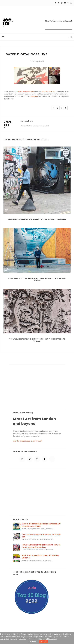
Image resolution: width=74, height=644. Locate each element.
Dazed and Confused (25, 91)
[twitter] (55, 3)
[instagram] (62, 3)
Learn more (32, 642)
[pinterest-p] (59, 3)
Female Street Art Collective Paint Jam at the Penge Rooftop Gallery (41, 546)
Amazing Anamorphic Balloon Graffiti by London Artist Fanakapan (37, 219)
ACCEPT (43, 642)
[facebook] (68, 3)
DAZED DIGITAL (49, 91)
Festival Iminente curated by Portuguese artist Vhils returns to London (37, 340)
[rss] (71, 3)
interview (34, 96)
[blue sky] (52, 459)
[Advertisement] (37, 387)
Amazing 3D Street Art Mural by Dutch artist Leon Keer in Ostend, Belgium (37, 279)
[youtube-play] (65, 3)
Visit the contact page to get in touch (27, 441)
